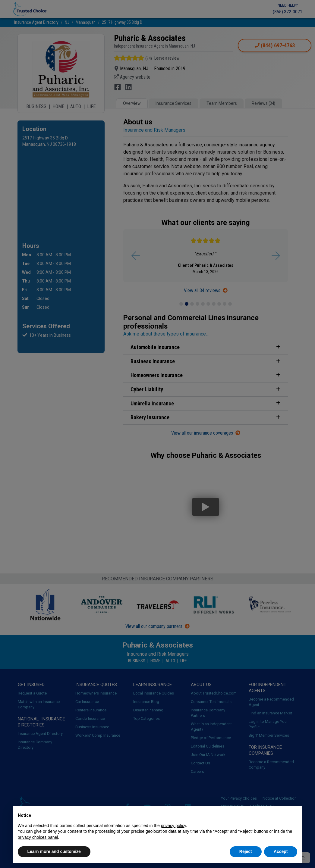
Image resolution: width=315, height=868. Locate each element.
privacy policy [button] (173, 826)
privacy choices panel (38, 837)
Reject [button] (246, 851)
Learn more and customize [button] (54, 851)
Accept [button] (281, 851)
